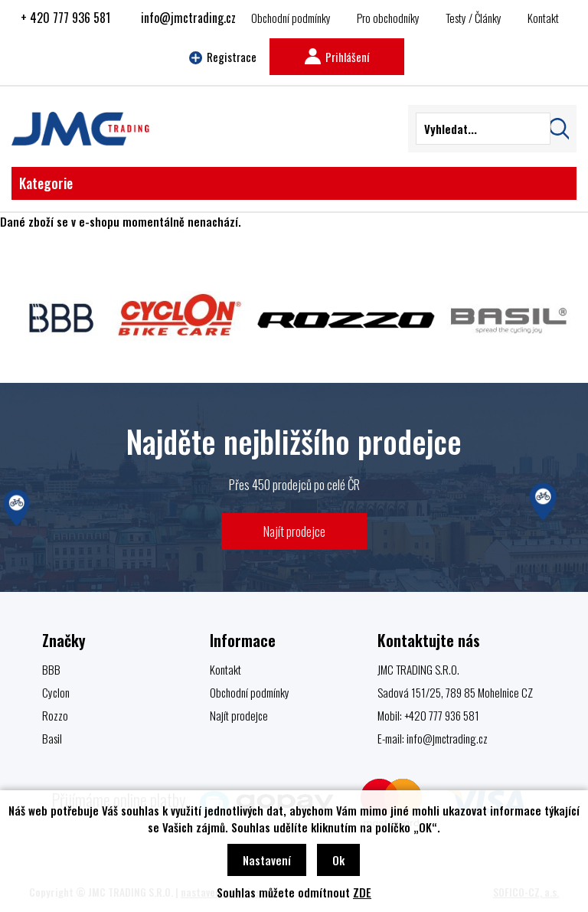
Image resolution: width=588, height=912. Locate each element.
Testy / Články (474, 18)
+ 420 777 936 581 (65, 18)
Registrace (223, 57)
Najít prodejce (294, 531)
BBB (51, 669)
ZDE (362, 892)
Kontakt (543, 18)
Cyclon (56, 692)
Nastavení (267, 860)
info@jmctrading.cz (188, 18)
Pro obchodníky (388, 18)
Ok (338, 860)
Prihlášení (337, 57)
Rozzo (55, 715)
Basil (52, 738)
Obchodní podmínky (291, 18)
